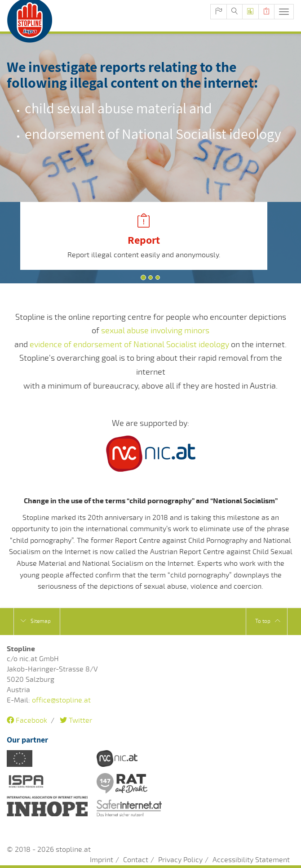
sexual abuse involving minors (155, 331)
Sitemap (36, 621)
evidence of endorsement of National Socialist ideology (129, 345)
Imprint (102, 860)
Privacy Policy (180, 860)
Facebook (27, 720)
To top (268, 621)
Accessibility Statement (251, 860)
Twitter (76, 720)
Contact (136, 860)
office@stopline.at (61, 700)
